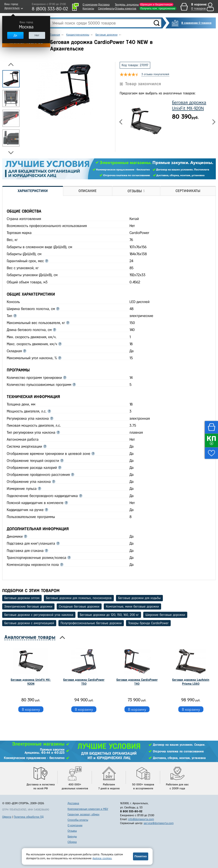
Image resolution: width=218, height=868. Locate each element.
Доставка (104, 4)
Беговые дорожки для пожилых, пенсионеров (79, 598)
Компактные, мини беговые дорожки (132, 606)
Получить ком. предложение (158, 8)
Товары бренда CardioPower (148, 623)
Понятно (141, 856)
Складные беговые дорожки (79, 606)
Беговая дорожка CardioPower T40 (137, 682)
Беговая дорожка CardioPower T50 (84, 682)
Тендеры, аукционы (127, 4)
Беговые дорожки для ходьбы (139, 598)
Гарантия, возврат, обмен (83, 814)
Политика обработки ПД (29, 817)
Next (11, 153)
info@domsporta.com (141, 819)
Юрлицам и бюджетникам (156, 4)
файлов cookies (102, 858)
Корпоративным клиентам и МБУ (88, 809)
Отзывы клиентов (126, 8)
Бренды (72, 836)
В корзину (31, 709)
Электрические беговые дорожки (28, 606)
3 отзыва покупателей (155, 74)
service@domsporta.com (159, 823)
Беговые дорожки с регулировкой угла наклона (39, 615)
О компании (90, 4)
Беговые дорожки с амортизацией (29, 623)
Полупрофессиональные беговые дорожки (91, 623)
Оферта (7, 817)
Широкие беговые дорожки (165, 615)
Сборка (72, 842)
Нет (37, 35)
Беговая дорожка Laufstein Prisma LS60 (191, 682)
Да (15, 35)
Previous (11, 64)
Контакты (88, 8)
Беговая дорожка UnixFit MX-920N (31, 682)
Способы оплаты (78, 820)
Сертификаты (106, 8)
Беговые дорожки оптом (22, 598)
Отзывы (72, 831)
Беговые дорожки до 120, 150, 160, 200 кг (109, 615)
